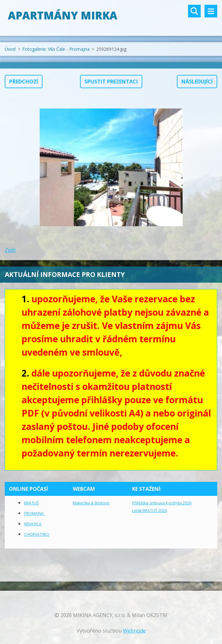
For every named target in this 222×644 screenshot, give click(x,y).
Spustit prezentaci (111, 82)
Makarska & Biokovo (91, 503)
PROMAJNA (34, 513)
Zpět (10, 250)
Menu (211, 11)
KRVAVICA (33, 524)
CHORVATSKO (37, 534)
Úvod (10, 49)
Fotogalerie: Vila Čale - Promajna (56, 49)
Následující (197, 82)
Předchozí (24, 82)
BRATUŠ (31, 503)
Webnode (134, 631)
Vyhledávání (194, 11)
